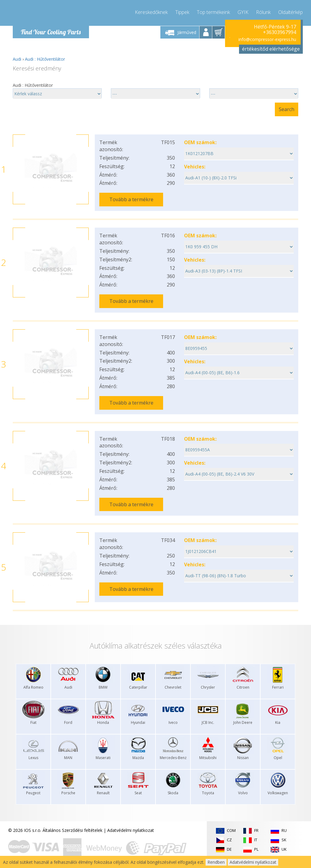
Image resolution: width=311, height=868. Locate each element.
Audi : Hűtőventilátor (45, 59)
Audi (17, 59)
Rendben (216, 862)
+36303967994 (280, 32)
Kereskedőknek (151, 12)
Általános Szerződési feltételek (72, 830)
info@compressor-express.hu (267, 39)
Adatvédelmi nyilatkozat (131, 830)
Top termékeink (213, 12)
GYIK (243, 12)
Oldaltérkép (290, 12)
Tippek (182, 12)
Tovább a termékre (131, 199)
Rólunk (263, 12)
